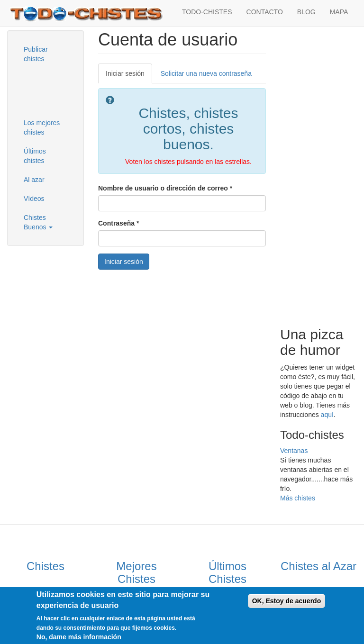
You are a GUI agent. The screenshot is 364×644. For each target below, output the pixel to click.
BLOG (306, 12)
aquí (327, 415)
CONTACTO (265, 12)
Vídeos (34, 199)
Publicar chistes (36, 54)
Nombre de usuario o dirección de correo (165, 188)
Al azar (34, 180)
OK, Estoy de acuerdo (287, 601)
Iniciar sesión (129, 76)
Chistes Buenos (38, 222)
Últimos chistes (35, 156)
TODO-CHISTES (207, 12)
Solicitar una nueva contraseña (206, 73)
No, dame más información (79, 637)
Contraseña (118, 223)
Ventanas (294, 451)
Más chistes (298, 498)
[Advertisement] (64, 90)
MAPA (339, 12)
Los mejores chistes (42, 127)
